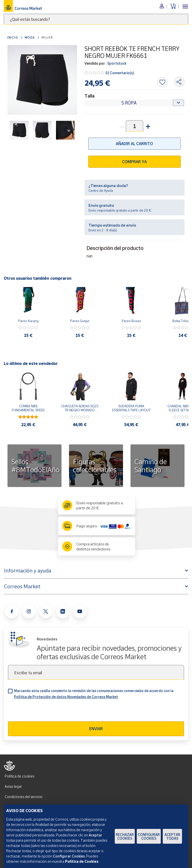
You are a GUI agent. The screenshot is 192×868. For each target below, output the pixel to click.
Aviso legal (13, 786)
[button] (147, 126)
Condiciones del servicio (24, 797)
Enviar (96, 729)
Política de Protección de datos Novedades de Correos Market (66, 697)
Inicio (13, 37)
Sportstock (116, 63)
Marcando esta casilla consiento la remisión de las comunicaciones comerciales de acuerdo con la (94, 694)
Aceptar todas (172, 836)
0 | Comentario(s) (120, 73)
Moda (30, 37)
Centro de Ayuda (101, 190)
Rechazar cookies (125, 836)
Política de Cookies (82, 861)
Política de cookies (19, 776)
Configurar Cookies (149, 836)
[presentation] (46, 712)
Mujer (47, 37)
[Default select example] (135, 103)
